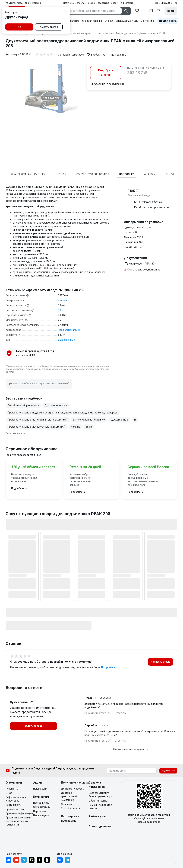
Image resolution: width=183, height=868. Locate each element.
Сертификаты (14, 805)
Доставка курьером (73, 789)
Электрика (73, 21)
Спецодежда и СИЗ (127, 21)
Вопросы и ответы (25, 688)
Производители (15, 809)
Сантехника (148, 21)
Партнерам (40, 811)
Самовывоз (68, 804)
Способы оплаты (71, 808)
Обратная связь (98, 801)
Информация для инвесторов (16, 799)
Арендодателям (100, 826)
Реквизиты (12, 789)
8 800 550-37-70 (168, 3)
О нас (9, 793)
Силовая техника (92, 21)
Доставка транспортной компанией (69, 796)
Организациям (42, 807)
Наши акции (40, 789)
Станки (109, 21)
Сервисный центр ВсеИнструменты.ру (100, 795)
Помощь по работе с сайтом (100, 807)
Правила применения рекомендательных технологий (18, 821)
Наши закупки (41, 815)
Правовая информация (19, 813)
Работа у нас (98, 816)
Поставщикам (41, 803)
